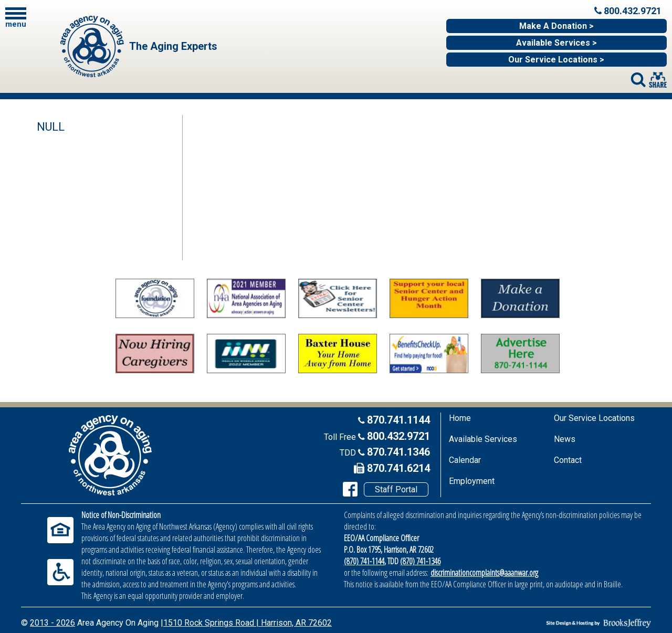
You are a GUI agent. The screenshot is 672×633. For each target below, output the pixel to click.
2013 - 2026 (52, 623)
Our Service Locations (594, 418)
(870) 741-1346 (420, 561)
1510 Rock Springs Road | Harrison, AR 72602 (248, 623)
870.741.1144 (398, 420)
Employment (472, 481)
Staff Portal (396, 489)
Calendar (465, 460)
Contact (568, 460)
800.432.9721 (398, 436)
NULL (51, 127)
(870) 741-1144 (364, 561)
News (565, 439)
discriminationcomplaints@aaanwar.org (484, 573)
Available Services (483, 439)
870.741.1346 (398, 452)
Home (460, 418)
